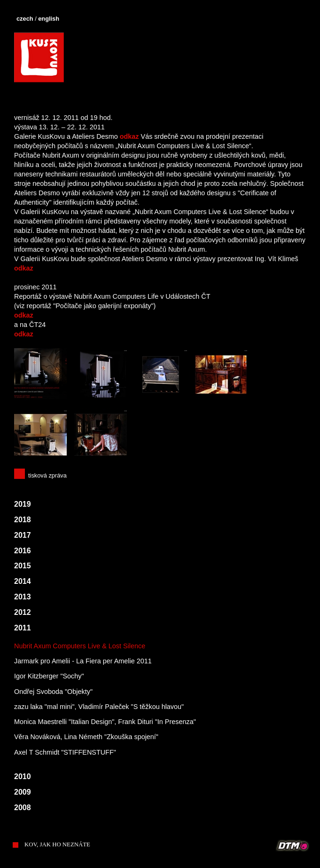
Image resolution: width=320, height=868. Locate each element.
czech (25, 19)
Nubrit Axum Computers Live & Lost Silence (80, 646)
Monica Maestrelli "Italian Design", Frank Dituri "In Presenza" (105, 722)
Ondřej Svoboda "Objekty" (53, 692)
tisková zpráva (47, 475)
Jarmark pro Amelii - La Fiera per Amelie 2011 (83, 661)
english (49, 19)
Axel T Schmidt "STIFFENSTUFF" (65, 752)
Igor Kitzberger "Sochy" (49, 676)
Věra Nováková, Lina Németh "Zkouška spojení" (86, 737)
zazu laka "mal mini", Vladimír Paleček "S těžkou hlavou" (99, 707)
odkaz (129, 136)
